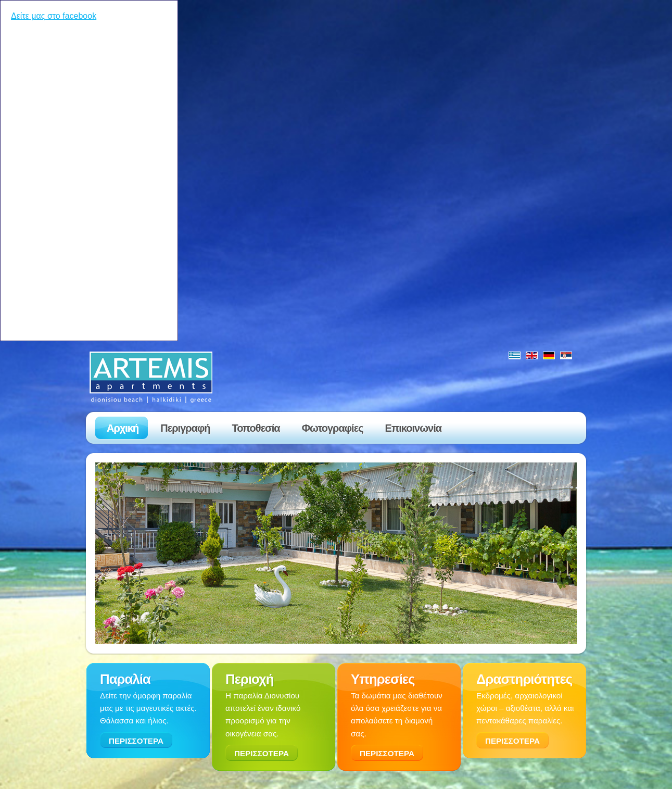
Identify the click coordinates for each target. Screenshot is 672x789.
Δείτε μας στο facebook (54, 16)
